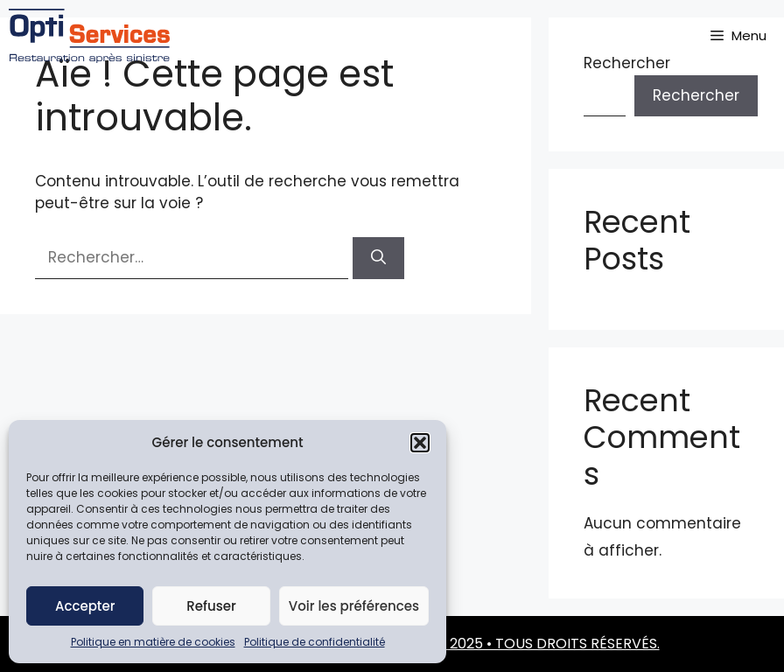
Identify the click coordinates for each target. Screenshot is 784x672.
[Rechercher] (378, 258)
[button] (420, 443)
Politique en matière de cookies (153, 642)
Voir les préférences (354, 606)
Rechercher (696, 95)
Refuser (211, 606)
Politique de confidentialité (315, 642)
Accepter (85, 606)
